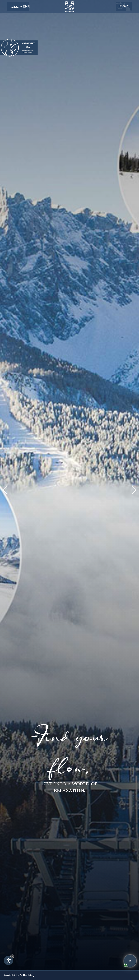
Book (124, 7)
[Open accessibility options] (8, 960)
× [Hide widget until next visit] (12, 956)
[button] (134, 490)
